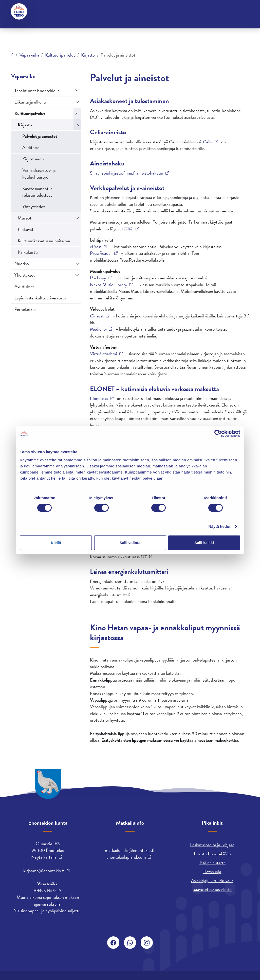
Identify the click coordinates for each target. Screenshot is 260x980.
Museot (25, 218)
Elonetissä (99, 398)
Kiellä (56, 543)
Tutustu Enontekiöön (212, 854)
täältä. (128, 229)
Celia (208, 142)
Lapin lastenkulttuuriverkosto (40, 298)
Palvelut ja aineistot (40, 136)
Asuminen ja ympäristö (35, 30)
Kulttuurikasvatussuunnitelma (44, 241)
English (125, 11)
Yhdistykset (25, 275)
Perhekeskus (25, 309)
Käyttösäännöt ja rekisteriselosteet (37, 192)
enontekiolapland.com (126, 857)
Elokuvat (26, 229)
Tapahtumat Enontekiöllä (37, 90)
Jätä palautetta (212, 863)
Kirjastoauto (33, 159)
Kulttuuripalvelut (60, 55)
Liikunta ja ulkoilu (30, 102)
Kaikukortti (28, 252)
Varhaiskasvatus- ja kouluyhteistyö (39, 173)
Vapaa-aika (164, 30)
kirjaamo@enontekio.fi (44, 871)
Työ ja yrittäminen (130, 30)
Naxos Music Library (108, 285)
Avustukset (24, 286)
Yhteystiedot (49, 11)
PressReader (101, 253)
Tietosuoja (212, 872)
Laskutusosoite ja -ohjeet (212, 845)
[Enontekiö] (19, 11)
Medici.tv (98, 329)
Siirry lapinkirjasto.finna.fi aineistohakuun (127, 173)
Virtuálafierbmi (104, 354)
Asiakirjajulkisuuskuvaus (212, 880)
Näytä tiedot (220, 526)
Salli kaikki (204, 543)
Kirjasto (88, 55)
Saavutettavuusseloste (212, 889)
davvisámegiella (152, 11)
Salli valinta (130, 543)
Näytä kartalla (44, 857)
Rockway (98, 278)
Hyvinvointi (78, 11)
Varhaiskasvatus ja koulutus (203, 30)
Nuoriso (22, 264)
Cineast (97, 316)
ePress (96, 247)
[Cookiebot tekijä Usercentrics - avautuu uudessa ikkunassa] (218, 433)
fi (12, 55)
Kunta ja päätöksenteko (84, 30)
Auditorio (31, 147)
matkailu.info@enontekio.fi (130, 850)
